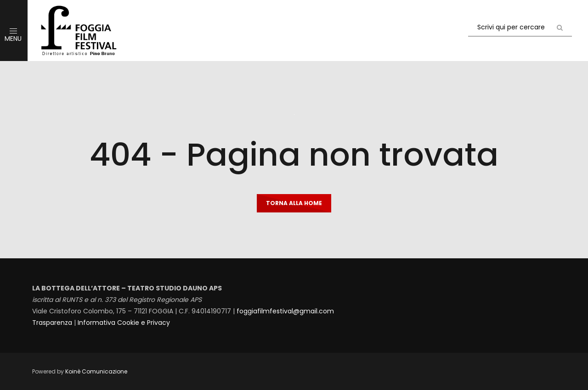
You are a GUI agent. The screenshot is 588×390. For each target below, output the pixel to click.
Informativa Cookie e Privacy (124, 323)
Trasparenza (52, 323)
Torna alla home (294, 203)
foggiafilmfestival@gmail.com (285, 311)
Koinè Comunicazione (96, 371)
